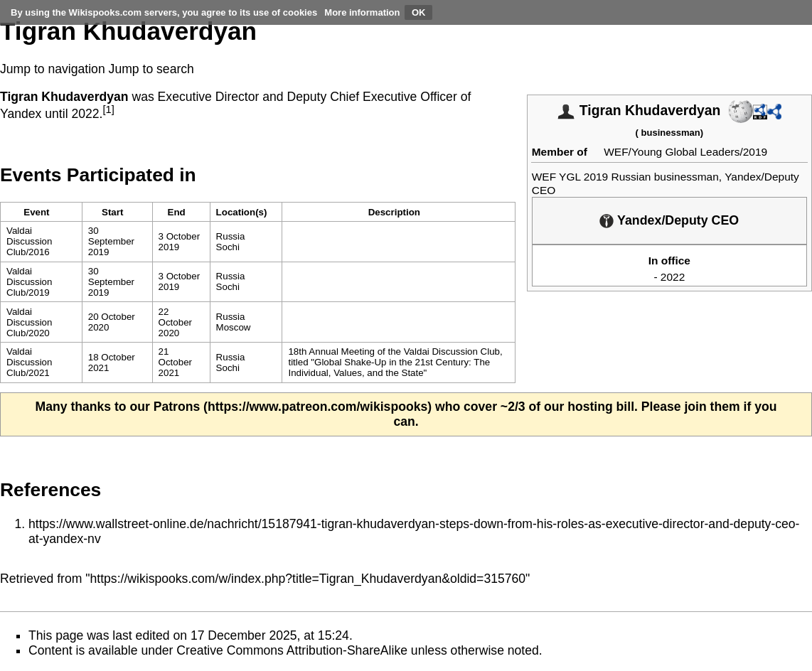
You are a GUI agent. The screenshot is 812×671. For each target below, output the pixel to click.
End (177, 212)
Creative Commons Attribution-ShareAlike (292, 650)
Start (112, 212)
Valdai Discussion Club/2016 (29, 241)
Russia (231, 236)
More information (362, 12)
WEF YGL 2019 (570, 177)
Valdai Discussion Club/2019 (29, 282)
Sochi (228, 247)
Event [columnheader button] (36, 212)
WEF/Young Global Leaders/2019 (685, 152)
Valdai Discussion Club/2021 (29, 362)
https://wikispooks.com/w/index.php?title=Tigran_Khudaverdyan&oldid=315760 (308, 579)
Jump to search (151, 69)
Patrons (177, 407)
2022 (673, 277)
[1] (108, 109)
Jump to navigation (53, 69)
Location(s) (242, 212)
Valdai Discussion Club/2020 (29, 322)
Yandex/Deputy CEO (678, 220)
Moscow (234, 327)
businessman (671, 133)
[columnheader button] (117, 212)
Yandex (21, 114)
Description (394, 212)
